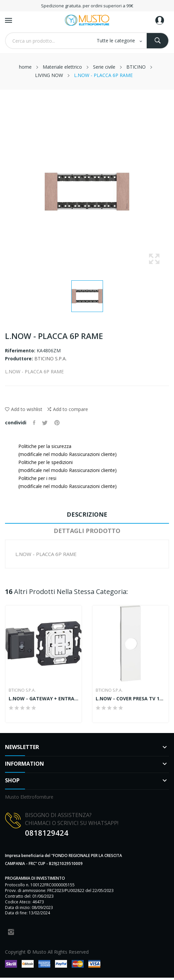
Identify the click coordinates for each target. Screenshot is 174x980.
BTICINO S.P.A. (50, 358)
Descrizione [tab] (87, 514)
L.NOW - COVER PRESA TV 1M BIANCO (130, 699)
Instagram (11, 932)
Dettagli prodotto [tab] (87, 531)
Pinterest (57, 423)
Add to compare (68, 409)
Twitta (45, 423)
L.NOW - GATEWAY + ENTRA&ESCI (43, 699)
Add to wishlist (24, 409)
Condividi (34, 423)
